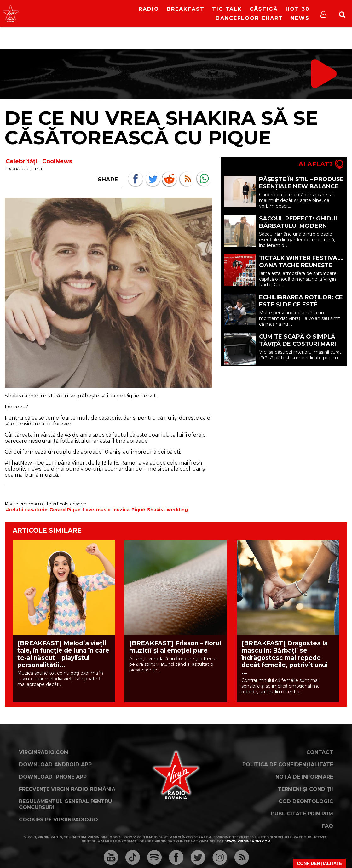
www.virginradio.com (248, 841)
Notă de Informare (304, 777)
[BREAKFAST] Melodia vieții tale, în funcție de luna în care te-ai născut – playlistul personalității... (63, 654)
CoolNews (57, 161)
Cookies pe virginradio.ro (58, 820)
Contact (320, 752)
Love (88, 510)
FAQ (327, 826)
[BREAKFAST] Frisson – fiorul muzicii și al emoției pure (175, 647)
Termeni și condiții (305, 789)
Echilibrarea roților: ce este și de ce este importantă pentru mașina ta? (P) (301, 308)
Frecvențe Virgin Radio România (67, 789)
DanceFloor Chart (249, 18)
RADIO (149, 9)
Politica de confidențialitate (288, 765)
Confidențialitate (319, 863)
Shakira (156, 510)
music (103, 510)
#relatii (14, 510)
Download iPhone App (53, 777)
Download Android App (55, 765)
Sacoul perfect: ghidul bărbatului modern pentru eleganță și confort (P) (299, 229)
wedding (177, 510)
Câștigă (264, 9)
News (300, 18)
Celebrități (22, 161)
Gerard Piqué (65, 510)
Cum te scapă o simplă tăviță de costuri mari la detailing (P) (297, 344)
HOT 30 (297, 9)
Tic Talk (227, 9)
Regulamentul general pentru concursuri (65, 804)
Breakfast (186, 9)
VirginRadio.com (44, 752)
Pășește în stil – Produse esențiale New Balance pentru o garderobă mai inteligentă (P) (302, 190)
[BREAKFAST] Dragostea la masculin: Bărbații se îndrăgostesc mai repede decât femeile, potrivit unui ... (285, 658)
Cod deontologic (306, 801)
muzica (121, 510)
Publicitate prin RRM (302, 814)
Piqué (138, 510)
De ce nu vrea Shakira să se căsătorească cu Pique (161, 128)
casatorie (36, 510)
